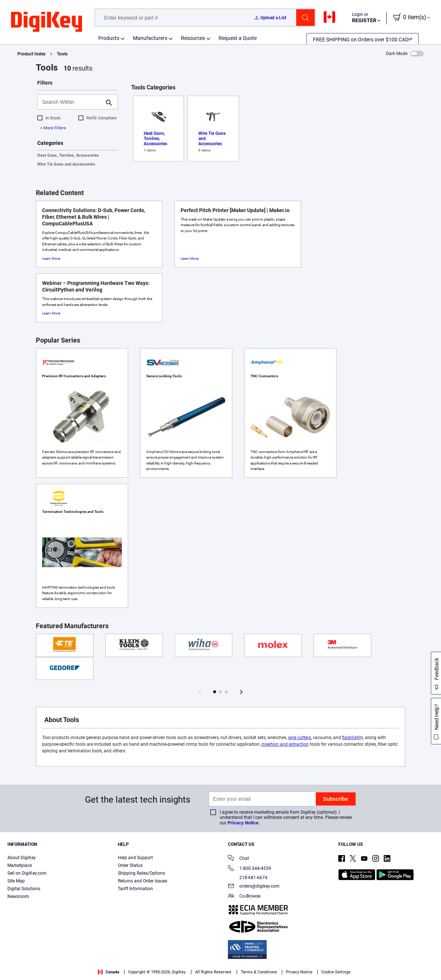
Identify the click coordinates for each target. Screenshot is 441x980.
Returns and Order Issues (143, 881)
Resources (193, 38)
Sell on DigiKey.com (27, 873)
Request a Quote (238, 38)
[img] (47, 22)
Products (109, 38)
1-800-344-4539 (249, 869)
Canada (109, 972)
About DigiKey (22, 858)
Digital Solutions (24, 889)
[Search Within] (72, 102)
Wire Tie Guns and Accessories (66, 164)
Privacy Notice (243, 823)
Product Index (31, 54)
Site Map (16, 881)
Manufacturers (150, 38)
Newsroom (18, 896)
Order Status (130, 865)
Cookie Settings (336, 972)
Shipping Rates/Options (141, 873)
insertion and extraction (285, 744)
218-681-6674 (248, 878)
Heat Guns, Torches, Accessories (68, 155)
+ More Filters (53, 128)
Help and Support (135, 858)
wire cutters (300, 738)
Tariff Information (135, 889)
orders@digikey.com (254, 887)
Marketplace (20, 865)
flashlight (351, 738)
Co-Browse (244, 897)
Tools (62, 54)
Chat (238, 859)
